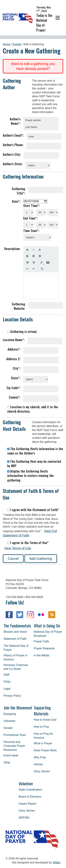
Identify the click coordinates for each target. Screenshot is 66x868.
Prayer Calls (41, 641)
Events (17, 44)
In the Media (42, 655)
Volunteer (10, 721)
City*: (17, 368)
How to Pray (41, 727)
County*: (15, 397)
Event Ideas (11, 755)
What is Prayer (43, 743)
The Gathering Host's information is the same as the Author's (35, 451)
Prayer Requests (44, 648)
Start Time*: (32, 206)
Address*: (14, 349)
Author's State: (13, 164)
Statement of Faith (15, 639)
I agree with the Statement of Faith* (33, 510)
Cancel (13, 559)
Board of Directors (30, 797)
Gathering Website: (18, 306)
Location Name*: (14, 340)
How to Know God (45, 720)
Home (7, 44)
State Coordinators (30, 790)
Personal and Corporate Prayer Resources (14, 746)
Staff (6, 675)
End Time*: (30, 218)
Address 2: (13, 359)
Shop (7, 762)
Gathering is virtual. (22, 332)
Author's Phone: (13, 145)
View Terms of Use (18, 548)
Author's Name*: (15, 121)
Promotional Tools (15, 735)
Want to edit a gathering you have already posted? (33, 66)
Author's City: (12, 154)
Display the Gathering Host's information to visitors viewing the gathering (30, 476)
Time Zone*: (31, 231)
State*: (16, 378)
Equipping (10, 714)
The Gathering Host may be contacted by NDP (34, 464)
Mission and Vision (15, 632)
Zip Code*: (13, 388)
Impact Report (27, 804)
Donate (8, 728)
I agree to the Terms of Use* (28, 543)
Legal (7, 689)
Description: (12, 249)
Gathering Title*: (18, 191)
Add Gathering (41, 559)
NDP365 (24, 818)
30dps (56, 862)
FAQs (7, 682)
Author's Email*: (13, 135)
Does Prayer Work (45, 750)
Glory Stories (42, 771)
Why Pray (40, 757)
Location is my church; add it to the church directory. (33, 409)
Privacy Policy (12, 696)
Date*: (16, 201)
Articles (38, 764)
